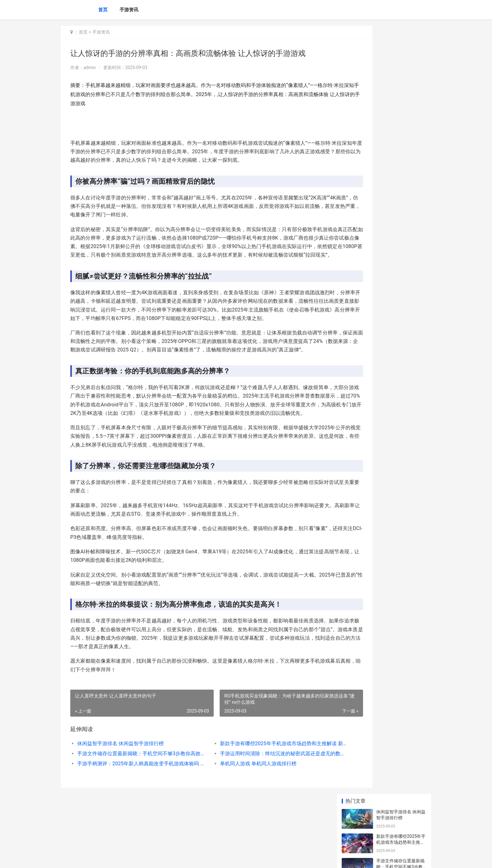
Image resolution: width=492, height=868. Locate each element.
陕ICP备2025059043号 (146, 858)
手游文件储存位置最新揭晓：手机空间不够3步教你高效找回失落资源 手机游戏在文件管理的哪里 (132, 796)
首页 (103, 10)
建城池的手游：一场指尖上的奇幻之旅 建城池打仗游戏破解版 (401, 386)
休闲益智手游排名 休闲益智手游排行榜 (120, 786)
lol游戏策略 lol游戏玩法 (399, 310)
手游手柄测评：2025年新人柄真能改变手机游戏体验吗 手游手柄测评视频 (132, 806)
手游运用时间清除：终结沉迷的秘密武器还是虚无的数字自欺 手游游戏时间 (254, 796)
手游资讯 (129, 10)
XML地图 (174, 858)
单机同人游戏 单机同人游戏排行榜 (237, 806)
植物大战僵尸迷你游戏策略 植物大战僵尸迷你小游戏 (401, 218)
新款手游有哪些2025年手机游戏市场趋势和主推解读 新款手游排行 (254, 786)
